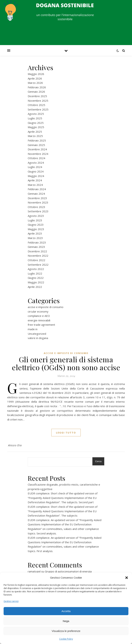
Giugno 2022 (36, 278)
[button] (127, 578)
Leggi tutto (66, 433)
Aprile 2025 (35, 132)
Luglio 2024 (35, 167)
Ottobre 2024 (36, 158)
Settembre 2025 (38, 109)
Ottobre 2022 (36, 260)
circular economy (38, 311)
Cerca (98, 461)
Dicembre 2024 (37, 149)
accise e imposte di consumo (46, 307)
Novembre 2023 (38, 202)
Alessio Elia (15, 445)
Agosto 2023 (36, 216)
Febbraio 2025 (37, 140)
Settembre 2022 (38, 265)
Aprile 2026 (35, 78)
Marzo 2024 (35, 185)
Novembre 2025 (38, 101)
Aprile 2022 (35, 287)
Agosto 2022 (36, 269)
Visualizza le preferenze (66, 631)
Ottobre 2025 (36, 105)
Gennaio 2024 (36, 194)
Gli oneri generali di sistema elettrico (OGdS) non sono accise (66, 363)
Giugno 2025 (36, 123)
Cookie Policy (66, 639)
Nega (66, 621)
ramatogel (34, 571)
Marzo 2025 (35, 136)
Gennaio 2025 (36, 145)
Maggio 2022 (36, 282)
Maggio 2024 (36, 176)
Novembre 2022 (38, 256)
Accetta (66, 611)
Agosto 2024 (36, 163)
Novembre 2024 (38, 154)
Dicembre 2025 (37, 96)
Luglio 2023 (35, 220)
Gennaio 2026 (36, 92)
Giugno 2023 (36, 225)
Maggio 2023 (36, 229)
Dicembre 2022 (37, 251)
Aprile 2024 (35, 180)
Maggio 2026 (36, 74)
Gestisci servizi (11, 601)
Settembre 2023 (38, 211)
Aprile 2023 (35, 233)
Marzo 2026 (35, 83)
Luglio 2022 (35, 273)
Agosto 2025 (36, 114)
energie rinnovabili (39, 320)
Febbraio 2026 (37, 87)
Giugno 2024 (36, 171)
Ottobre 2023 (36, 207)
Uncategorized (37, 334)
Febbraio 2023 (37, 242)
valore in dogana (38, 338)
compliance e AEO (39, 316)
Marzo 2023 (35, 238)
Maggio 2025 (36, 127)
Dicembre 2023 (37, 198)
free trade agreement (41, 325)
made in (33, 329)
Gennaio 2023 (36, 247)
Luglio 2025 (35, 118)
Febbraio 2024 (37, 189)
